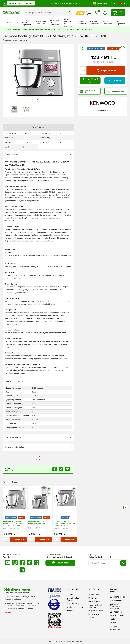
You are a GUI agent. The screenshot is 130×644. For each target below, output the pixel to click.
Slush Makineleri (117, 615)
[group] (38, 73)
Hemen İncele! (60, 563)
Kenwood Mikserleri (35, 29)
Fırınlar (113, 619)
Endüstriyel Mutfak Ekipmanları (27, 23)
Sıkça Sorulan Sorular (73, 599)
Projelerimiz (94, 598)
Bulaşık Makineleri (118, 597)
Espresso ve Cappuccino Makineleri (115, 606)
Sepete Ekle (106, 70)
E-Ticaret (57, 641)
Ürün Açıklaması (38, 154)
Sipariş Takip (100, 3)
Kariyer (70, 611)
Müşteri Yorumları (96, 611)
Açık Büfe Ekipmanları (94, 22)
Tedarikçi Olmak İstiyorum (95, 606)
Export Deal (115, 80)
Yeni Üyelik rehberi (75, 607)
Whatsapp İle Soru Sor (88, 91)
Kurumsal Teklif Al (90, 80)
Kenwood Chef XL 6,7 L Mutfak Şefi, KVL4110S (38, 523)
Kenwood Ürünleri (19, 29)
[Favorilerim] (97, 13)
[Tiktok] (29, 563)
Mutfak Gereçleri (82, 22)
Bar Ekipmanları (121, 22)
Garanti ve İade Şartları (38, 447)
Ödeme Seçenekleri (116, 91)
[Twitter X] (37, 563)
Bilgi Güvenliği (73, 604)
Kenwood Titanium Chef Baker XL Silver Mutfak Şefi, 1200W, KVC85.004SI (64, 524)
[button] (38, 100)
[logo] (11, 13)
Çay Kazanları (116, 612)
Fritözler (113, 626)
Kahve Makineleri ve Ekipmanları (68, 23)
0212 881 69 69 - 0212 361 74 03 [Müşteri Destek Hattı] (18, 3)
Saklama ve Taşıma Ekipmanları (54, 23)
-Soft (51, 641)
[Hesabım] (84, 13)
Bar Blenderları (116, 629)
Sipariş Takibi (94, 594)
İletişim (91, 618)
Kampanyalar (11, 22)
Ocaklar (113, 622)
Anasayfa (8, 29)
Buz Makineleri (116, 600)
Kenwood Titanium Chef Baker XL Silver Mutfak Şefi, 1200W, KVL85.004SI (14, 524)
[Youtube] (8, 563)
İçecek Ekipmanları (108, 22)
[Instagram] (15, 563)
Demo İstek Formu (96, 601)
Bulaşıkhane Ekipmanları (41, 22)
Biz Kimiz (71, 594)
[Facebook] (22, 563)
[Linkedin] (22, 570)
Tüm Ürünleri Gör (103, 110)
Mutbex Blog (94, 614)
